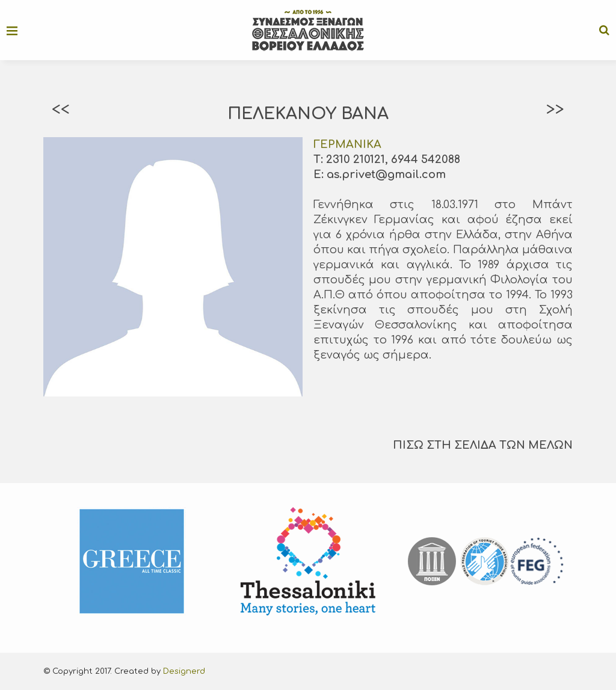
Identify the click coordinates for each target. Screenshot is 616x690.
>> (555, 109)
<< (61, 109)
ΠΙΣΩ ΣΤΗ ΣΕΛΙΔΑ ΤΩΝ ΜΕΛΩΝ (483, 445)
